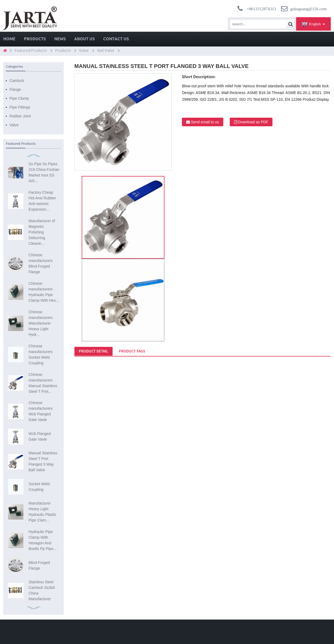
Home (9, 39)
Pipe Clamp (19, 98)
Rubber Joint (20, 116)
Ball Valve (106, 51)
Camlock (17, 81)
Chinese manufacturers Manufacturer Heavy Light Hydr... (40, 323)
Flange (15, 89)
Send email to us (205, 122)
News (60, 39)
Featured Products (31, 51)
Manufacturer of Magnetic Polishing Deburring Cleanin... (42, 232)
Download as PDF (253, 122)
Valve (84, 51)
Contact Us (116, 39)
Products (35, 39)
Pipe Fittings (20, 107)
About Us (85, 39)
